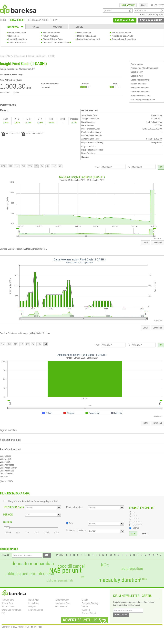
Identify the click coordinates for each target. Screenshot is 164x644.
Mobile (85, 600)
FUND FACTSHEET (32, 133)
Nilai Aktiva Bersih (51, 33)
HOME (3, 20)
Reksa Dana (19, 56)
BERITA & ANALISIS (38, 20)
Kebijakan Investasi (140, 88)
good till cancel (71, 566)
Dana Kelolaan (84, 33)
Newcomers (14, 36)
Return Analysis (50, 36)
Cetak (145, 243)
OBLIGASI (58, 27)
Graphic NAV (137, 72)
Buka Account (61, 607)
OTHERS (79, 27)
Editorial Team (8, 607)
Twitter (85, 607)
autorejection (132, 568)
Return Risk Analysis (122, 33)
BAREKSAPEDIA (9, 549)
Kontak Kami (7, 603)
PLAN (55, 20)
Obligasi (32, 607)
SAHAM (36, 27)
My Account (157, 5)
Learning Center (36, 610)
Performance (137, 64)
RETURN (8, 522)
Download (157, 243)
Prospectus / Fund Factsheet (144, 68)
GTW (82, 577)
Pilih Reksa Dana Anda (122, 36)
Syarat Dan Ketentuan (12, 610)
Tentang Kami (8, 600)
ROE (105, 565)
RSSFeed (86, 610)
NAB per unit (65, 571)
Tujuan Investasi (138, 84)
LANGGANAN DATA (125, 20)
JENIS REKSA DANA (14, 507)
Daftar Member (62, 600)
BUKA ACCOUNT (128, 5)
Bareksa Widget (89, 613)
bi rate (143, 579)
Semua (136, 528)
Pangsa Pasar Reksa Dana (124, 39)
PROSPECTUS (10, 133)
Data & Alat (5, 56)
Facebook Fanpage (90, 603)
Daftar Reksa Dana (17, 33)
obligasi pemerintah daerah (31, 574)
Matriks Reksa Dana (87, 36)
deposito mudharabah (33, 564)
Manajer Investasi (74, 507)
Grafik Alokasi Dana (140, 80)
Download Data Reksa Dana (56, 43)
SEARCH (6, 555)
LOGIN (144, 5)
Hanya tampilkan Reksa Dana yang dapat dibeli (33, 501)
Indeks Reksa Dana (17, 43)
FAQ (3, 613)
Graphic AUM (137, 76)
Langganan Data (62, 603)
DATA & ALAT (17, 20)
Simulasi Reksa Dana (53, 39)
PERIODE (8, 515)
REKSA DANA (13, 27)
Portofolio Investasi (140, 92)
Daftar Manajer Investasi (89, 39)
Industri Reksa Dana (18, 39)
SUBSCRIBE (121, 615)
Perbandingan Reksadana (143, 100)
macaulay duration (119, 580)
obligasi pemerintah (60, 580)
